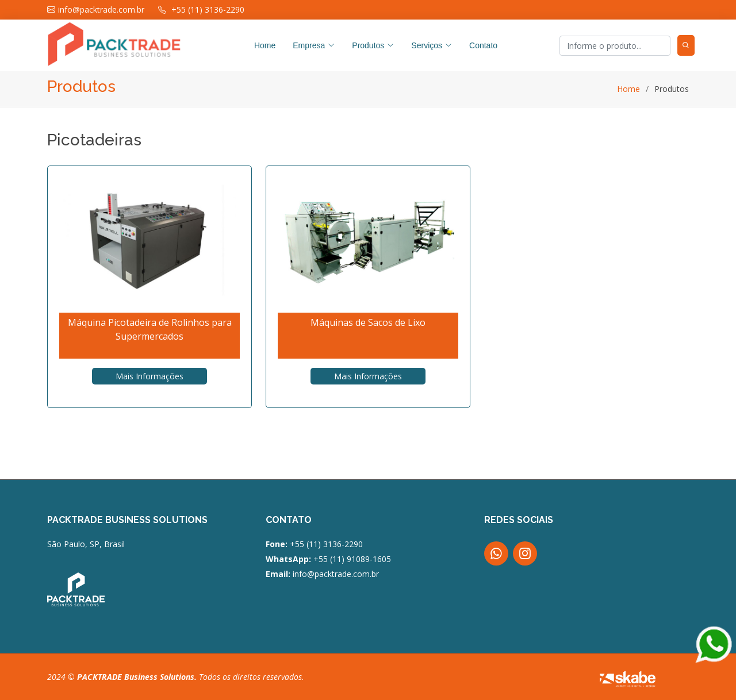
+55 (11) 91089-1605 (351, 559)
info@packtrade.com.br (336, 574)
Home (265, 45)
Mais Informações (149, 376)
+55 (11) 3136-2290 (326, 544)
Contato (483, 45)
